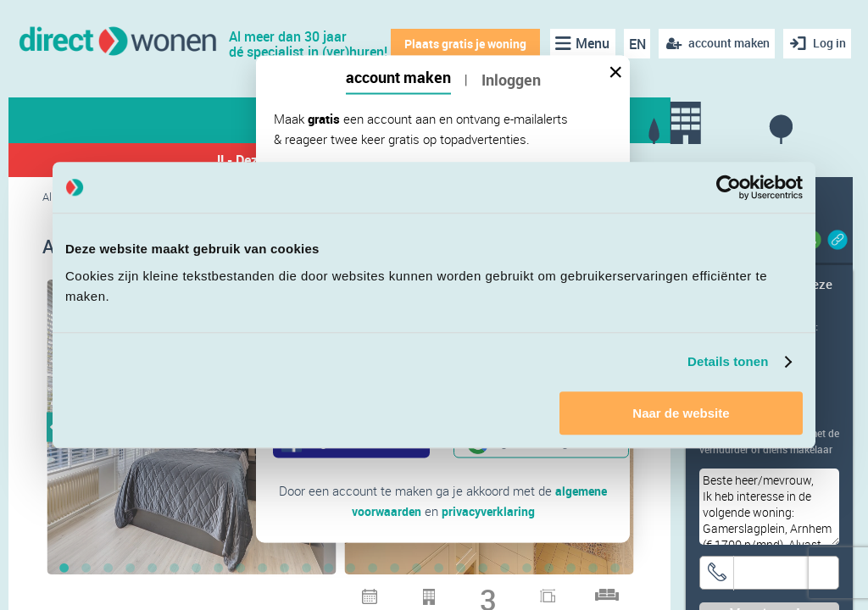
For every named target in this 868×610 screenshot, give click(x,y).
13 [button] (329, 569)
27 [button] (263, 593)
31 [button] (351, 593)
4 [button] (131, 569)
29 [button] (307, 593)
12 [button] (307, 569)
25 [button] (593, 569)
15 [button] (373, 569)
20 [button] (483, 569)
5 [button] (153, 569)
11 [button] (285, 569)
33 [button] (395, 593)
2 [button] (86, 569)
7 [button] (197, 569)
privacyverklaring (490, 511)
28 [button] (285, 593)
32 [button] (373, 593)
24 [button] (571, 569)
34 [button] (417, 593)
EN (633, 44)
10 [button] (263, 569)
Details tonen (728, 361)
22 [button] (527, 569)
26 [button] (615, 569)
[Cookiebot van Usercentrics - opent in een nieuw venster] (729, 187)
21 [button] (505, 569)
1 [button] (64, 569)
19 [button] (461, 569)
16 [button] (395, 569)
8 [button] (219, 569)
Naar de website (681, 413)
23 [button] (549, 569)
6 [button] (175, 569)
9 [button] (241, 569)
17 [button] (417, 569)
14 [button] (351, 569)
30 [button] (329, 593)
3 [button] (108, 569)
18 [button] (439, 569)
